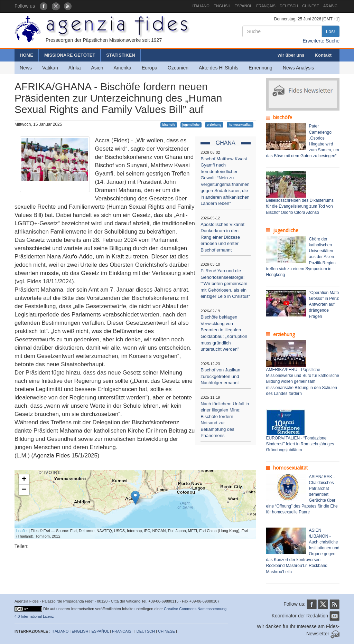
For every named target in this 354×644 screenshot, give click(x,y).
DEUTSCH (289, 6)
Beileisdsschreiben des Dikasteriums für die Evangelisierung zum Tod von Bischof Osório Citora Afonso (300, 206)
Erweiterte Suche (321, 41)
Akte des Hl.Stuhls (218, 68)
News (26, 68)
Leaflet (22, 531)
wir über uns (291, 55)
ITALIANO (201, 6)
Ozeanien (178, 68)
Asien (97, 68)
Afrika (75, 68)
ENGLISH (222, 6)
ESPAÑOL (243, 6)
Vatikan (50, 68)
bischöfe (169, 125)
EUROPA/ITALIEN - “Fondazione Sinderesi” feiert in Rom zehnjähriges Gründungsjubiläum (300, 444)
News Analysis (298, 68)
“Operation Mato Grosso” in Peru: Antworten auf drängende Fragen (324, 305)
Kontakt (323, 55)
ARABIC (330, 6)
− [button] (24, 490)
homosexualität (240, 125)
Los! (330, 31)
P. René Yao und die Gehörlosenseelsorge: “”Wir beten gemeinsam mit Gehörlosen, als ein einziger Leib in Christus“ (225, 283)
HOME (26, 55)
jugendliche (191, 125)
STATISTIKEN (120, 55)
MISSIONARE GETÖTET (70, 55)
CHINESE (311, 6)
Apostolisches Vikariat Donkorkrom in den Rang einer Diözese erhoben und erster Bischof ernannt (222, 237)
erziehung (214, 125)
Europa (150, 68)
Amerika (123, 68)
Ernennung (260, 68)
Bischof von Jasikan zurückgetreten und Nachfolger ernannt (220, 376)
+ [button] (24, 480)
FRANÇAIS (266, 6)
